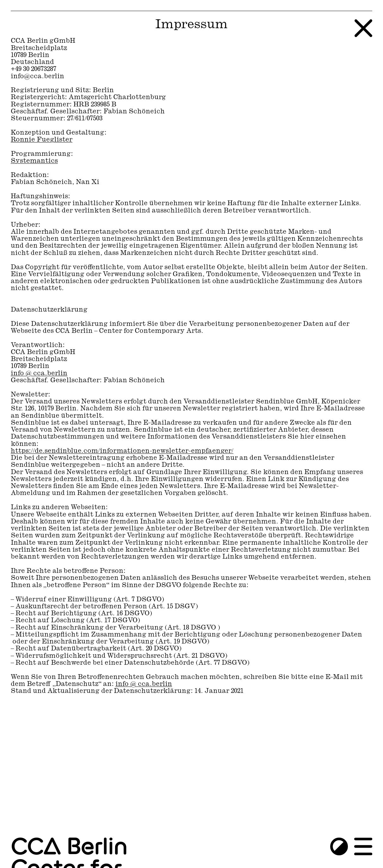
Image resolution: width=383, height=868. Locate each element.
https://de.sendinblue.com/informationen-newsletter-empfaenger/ (122, 451)
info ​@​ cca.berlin (39, 374)
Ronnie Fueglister (42, 140)
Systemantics (34, 161)
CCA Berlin (69, 847)
